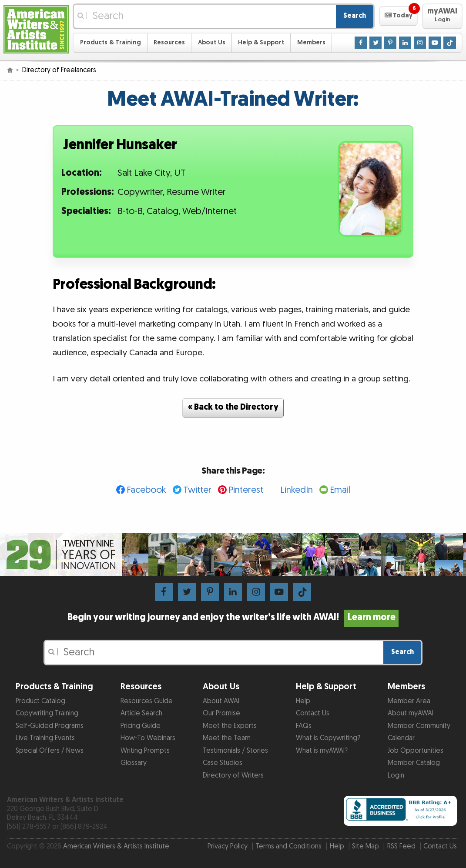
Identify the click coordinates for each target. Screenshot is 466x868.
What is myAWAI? (322, 751)
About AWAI (221, 701)
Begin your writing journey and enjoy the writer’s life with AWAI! (233, 618)
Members (311, 42)
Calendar (401, 738)
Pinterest (246, 490)
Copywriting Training (47, 713)
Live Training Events (45, 738)
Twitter (197, 490)
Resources (169, 42)
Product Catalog (40, 701)
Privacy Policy (228, 846)
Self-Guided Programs (50, 726)
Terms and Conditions (288, 846)
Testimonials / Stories (235, 751)
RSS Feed (401, 846)
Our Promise (221, 713)
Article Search (141, 713)
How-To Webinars (148, 738)
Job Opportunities (416, 751)
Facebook (146, 490)
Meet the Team (227, 738)
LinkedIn (297, 490)
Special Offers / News (50, 751)
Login (396, 776)
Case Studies (223, 763)
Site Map (365, 846)
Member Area (409, 701)
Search (355, 16)
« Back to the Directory (233, 407)
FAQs (304, 726)
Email (340, 490)
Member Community (419, 726)
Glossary (134, 763)
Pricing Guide (141, 726)
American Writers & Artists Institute (116, 846)
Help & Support (261, 42)
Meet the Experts (230, 726)
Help (303, 701)
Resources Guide (147, 701)
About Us (212, 42)
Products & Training (111, 42)
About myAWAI (411, 713)
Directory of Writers (233, 776)
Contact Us (313, 713)
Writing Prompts (145, 751)
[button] (398, 16)
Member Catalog (414, 763)
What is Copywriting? (328, 738)
